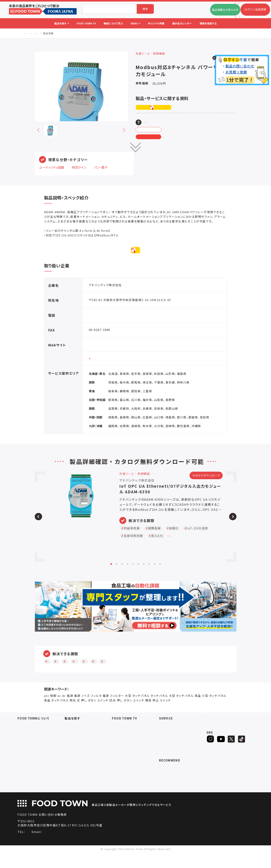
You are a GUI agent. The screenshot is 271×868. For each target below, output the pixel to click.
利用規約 (23, 756)
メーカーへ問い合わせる (164, 134)
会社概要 (23, 735)
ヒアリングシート (222, 747)
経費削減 (78, 673)
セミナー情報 (120, 735)
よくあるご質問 (26, 746)
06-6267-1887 (100, 327)
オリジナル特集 (168, 751)
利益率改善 (56, 673)
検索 (145, 9)
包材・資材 (71, 789)
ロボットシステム (75, 756)
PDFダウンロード (165, 108)
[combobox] (110, 9)
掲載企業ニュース (170, 741)
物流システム (72, 735)
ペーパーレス (197, 673)
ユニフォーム (72, 794)
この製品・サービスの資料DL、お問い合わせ (180, 122)
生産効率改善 (150, 673)
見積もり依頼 (164, 145)
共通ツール (71, 779)
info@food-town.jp (78, 847)
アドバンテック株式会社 (158, 60)
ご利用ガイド (25, 741)
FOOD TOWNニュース (173, 735)
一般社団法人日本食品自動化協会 (180, 783)
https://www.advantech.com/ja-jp (117, 357)
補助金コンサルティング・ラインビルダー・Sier (87, 772)
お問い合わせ (26, 751)
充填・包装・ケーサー (77, 751)
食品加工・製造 (74, 746)
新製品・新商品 (168, 756)
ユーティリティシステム (78, 766)
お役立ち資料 (167, 746)
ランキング (165, 761)
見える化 (173, 673)
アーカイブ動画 (121, 741)
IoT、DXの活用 (121, 673)
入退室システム (74, 741)
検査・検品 (71, 784)
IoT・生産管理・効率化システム (83, 761)
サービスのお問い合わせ (32, 766)
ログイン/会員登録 (222, 734)
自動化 (98, 673)
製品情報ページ (103, 371)
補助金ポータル (168, 777)
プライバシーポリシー (30, 761)
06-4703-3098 (37, 847)
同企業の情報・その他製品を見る (144, 297)
